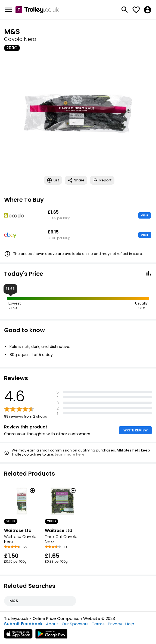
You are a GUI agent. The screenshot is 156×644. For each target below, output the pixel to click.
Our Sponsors (75, 624)
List (53, 180)
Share (76, 180)
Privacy (115, 624)
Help (130, 624)
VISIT (145, 215)
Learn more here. (70, 454)
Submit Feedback (23, 624)
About (52, 624)
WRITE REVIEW (135, 430)
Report (102, 180)
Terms (98, 624)
